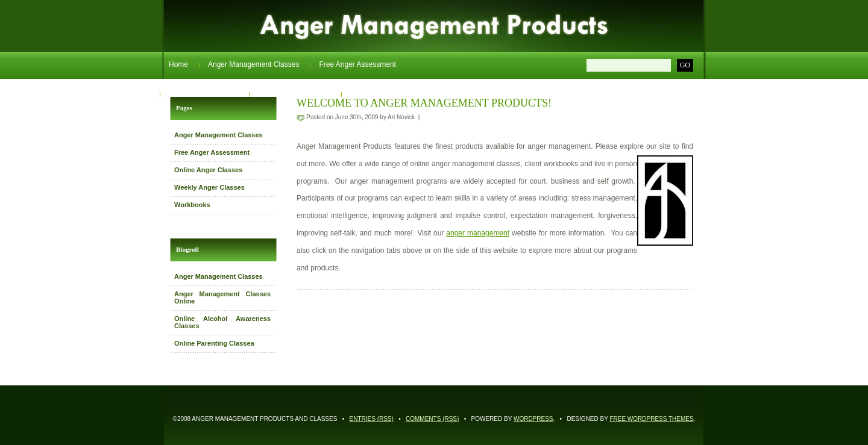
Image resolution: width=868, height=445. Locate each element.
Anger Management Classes (253, 64)
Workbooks (368, 94)
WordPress (533, 419)
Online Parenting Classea (214, 343)
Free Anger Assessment (357, 64)
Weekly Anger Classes (294, 94)
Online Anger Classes (203, 94)
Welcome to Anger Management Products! (424, 103)
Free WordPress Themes (651, 419)
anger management (478, 233)
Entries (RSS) (372, 419)
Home (178, 64)
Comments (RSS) (432, 419)
